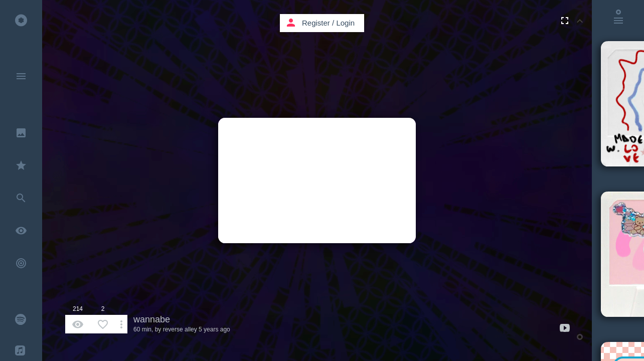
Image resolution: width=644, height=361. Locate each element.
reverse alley (180, 329)
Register (316, 23)
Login (345, 23)
